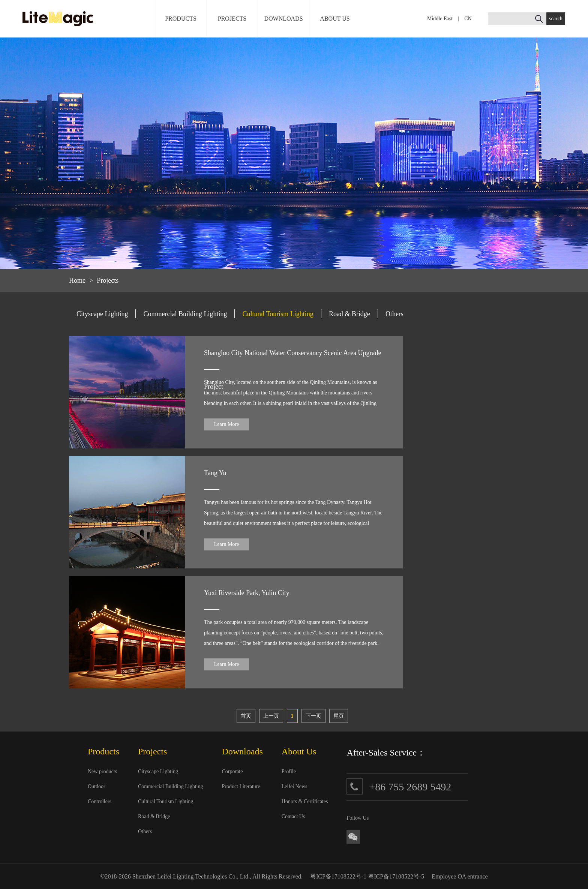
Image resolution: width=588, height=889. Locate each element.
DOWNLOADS (283, 19)
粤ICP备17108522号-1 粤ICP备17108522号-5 (367, 876)
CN (468, 19)
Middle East (440, 19)
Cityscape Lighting (102, 314)
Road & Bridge (349, 314)
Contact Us (293, 816)
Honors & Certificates (305, 801)
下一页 (313, 716)
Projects (108, 280)
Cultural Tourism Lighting (278, 314)
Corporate (232, 771)
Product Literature (241, 786)
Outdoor (97, 786)
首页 (246, 716)
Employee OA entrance (460, 876)
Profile (289, 771)
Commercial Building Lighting (185, 314)
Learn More (226, 424)
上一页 (271, 716)
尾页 (339, 716)
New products (102, 771)
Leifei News (295, 786)
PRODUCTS (181, 19)
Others (394, 314)
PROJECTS (232, 19)
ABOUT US (335, 19)
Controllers (100, 801)
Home (77, 280)
